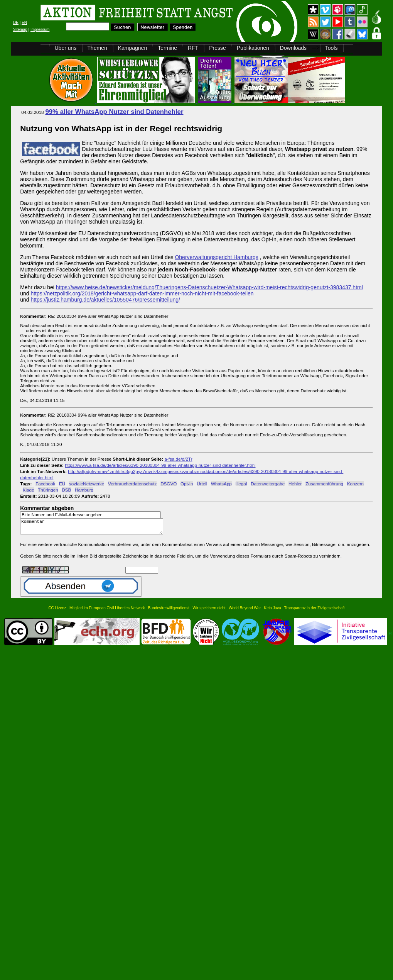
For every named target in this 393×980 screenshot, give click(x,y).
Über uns (66, 48)
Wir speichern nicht (209, 611)
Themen (97, 48)
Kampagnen (133, 48)
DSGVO (169, 484)
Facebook (45, 484)
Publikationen (253, 48)
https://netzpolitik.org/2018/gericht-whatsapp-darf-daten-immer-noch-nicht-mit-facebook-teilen (142, 293)
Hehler (295, 484)
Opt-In (187, 484)
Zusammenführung (324, 484)
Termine (167, 48)
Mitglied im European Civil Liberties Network (107, 611)
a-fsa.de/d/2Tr (178, 459)
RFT (193, 48)
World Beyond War (245, 611)
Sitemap (20, 30)
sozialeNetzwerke (87, 484)
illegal (241, 484)
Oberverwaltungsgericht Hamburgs (216, 257)
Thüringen (48, 490)
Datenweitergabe (268, 484)
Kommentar (94, 528)
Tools (331, 48)
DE (16, 23)
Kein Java (273, 611)
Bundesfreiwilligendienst (169, 611)
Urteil (202, 484)
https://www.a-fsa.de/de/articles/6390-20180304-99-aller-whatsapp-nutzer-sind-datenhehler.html (160, 465)
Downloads (293, 48)
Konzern (355, 484)
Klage (29, 490)
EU (62, 484)
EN (24, 23)
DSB (66, 490)
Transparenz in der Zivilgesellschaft (315, 611)
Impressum (40, 30)
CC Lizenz (57, 611)
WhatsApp (221, 484)
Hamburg (84, 490)
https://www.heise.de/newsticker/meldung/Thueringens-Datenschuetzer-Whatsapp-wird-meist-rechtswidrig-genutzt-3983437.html (209, 287)
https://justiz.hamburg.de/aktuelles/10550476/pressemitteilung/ (105, 300)
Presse (218, 48)
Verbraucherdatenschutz (132, 484)
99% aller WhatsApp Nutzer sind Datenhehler (114, 112)
